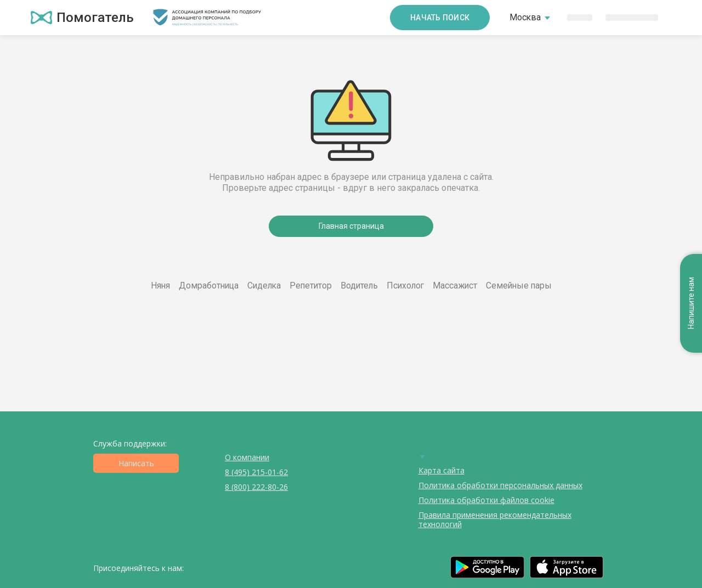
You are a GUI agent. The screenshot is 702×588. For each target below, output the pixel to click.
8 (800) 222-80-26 (256, 487)
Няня (160, 285)
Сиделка (264, 285)
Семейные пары (519, 285)
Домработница (209, 285)
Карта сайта (441, 470)
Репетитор (311, 285)
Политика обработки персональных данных (500, 485)
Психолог (405, 285)
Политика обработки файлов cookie (486, 500)
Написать (136, 463)
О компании (247, 457)
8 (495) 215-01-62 (256, 472)
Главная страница (351, 226)
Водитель (359, 285)
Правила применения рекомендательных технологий (495, 519)
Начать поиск (440, 18)
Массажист (455, 285)
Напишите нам (691, 304)
